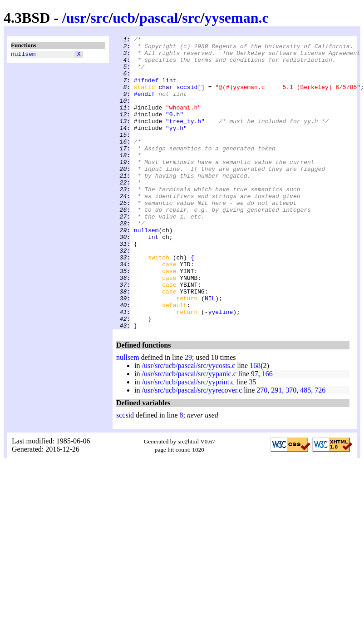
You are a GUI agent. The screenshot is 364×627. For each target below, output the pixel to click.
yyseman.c (236, 18)
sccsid (187, 98)
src (99, 18)
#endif (145, 106)
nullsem (23, 55)
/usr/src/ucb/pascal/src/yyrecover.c (192, 449)
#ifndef (146, 90)
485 (305, 449)
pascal (159, 18)
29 (188, 416)
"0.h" (175, 130)
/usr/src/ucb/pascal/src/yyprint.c (188, 440)
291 (276, 449)
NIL (210, 351)
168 (255, 424)
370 (291, 449)
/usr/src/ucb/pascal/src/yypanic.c (189, 432)
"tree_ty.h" (185, 139)
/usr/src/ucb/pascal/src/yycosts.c (188, 424)
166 (267, 432)
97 (255, 432)
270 (262, 449)
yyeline (221, 368)
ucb (124, 18)
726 (320, 449)
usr (76, 18)
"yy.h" (176, 147)
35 (252, 440)
